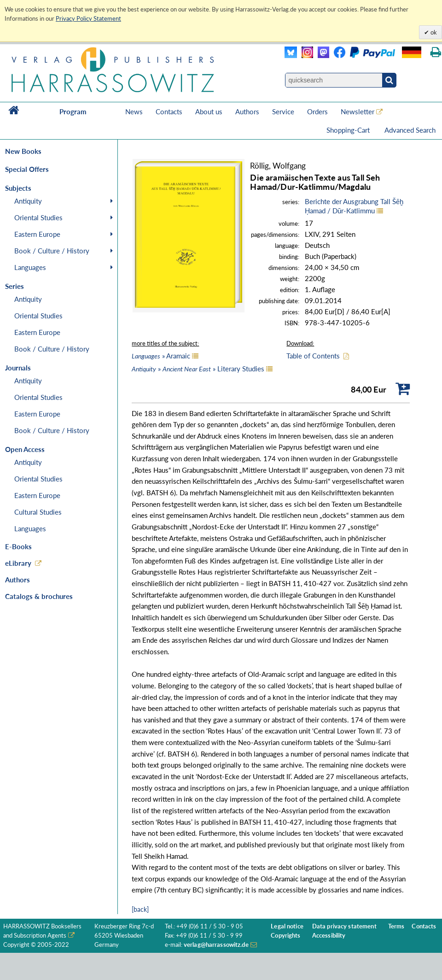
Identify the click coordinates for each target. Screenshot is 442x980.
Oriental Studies (38, 217)
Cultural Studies (38, 512)
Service (283, 111)
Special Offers (27, 169)
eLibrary (18, 563)
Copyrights (285, 936)
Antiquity (28, 201)
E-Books (18, 546)
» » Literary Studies (198, 369)
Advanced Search (410, 130)
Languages (30, 267)
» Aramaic (161, 356)
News (134, 111)
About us (209, 111)
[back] (140, 909)
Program (73, 111)
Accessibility (329, 936)
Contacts (169, 111)
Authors (247, 111)
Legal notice (287, 926)
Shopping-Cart (349, 130)
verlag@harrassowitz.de (216, 945)
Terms (396, 926)
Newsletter (358, 111)
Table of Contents (313, 356)
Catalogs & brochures (39, 596)
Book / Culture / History (52, 251)
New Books (23, 151)
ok (433, 32)
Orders (317, 111)
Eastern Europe (37, 234)
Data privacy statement (344, 926)
